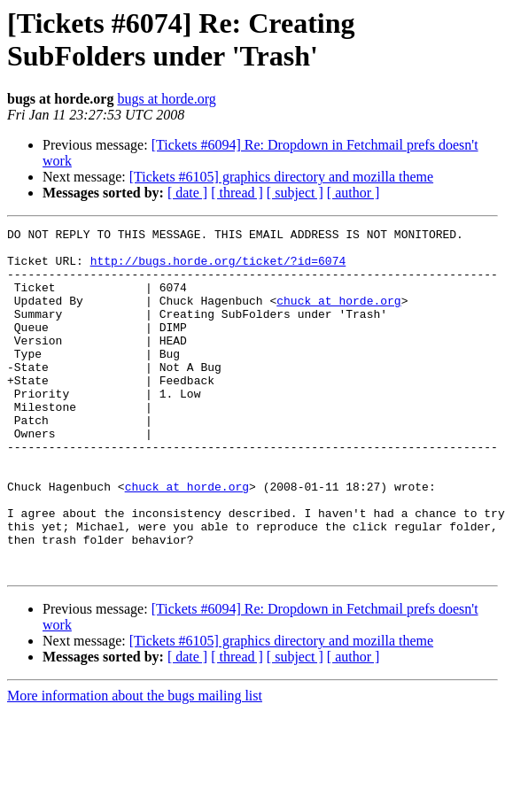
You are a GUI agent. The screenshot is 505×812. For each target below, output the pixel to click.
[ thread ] (237, 193)
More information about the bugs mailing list (135, 765)
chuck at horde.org (338, 316)
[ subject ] (295, 193)
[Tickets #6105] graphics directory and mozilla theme (281, 177)
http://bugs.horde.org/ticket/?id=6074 (218, 268)
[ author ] (353, 193)
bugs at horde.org (166, 99)
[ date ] (187, 193)
